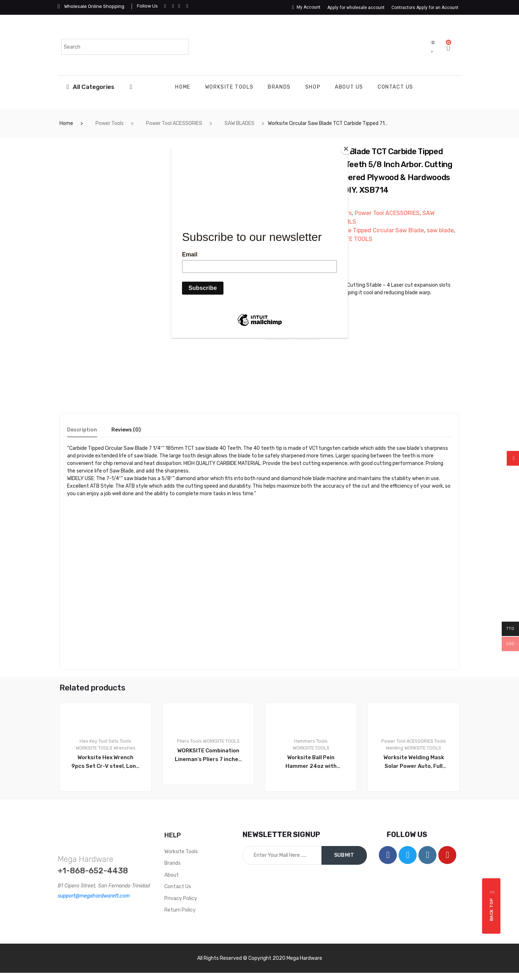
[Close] (346, 149)
